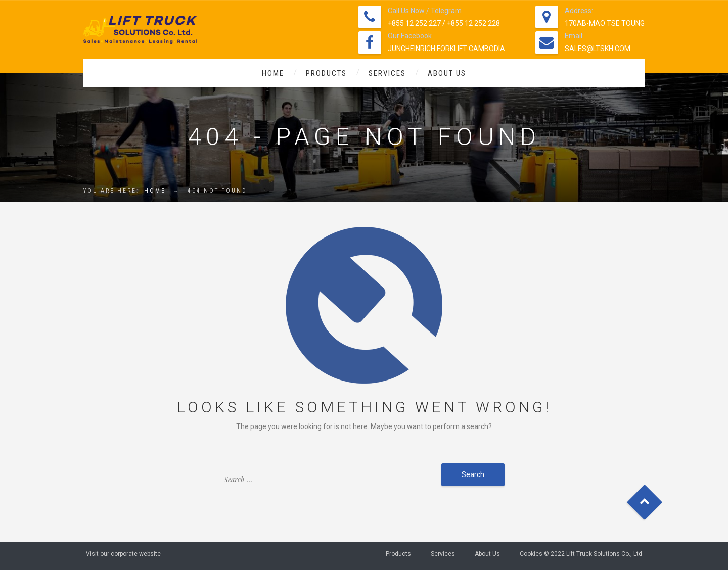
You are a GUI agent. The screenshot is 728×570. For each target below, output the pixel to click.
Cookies (531, 554)
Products (326, 73)
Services (387, 73)
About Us (447, 73)
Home (273, 73)
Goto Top (645, 503)
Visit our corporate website (123, 554)
